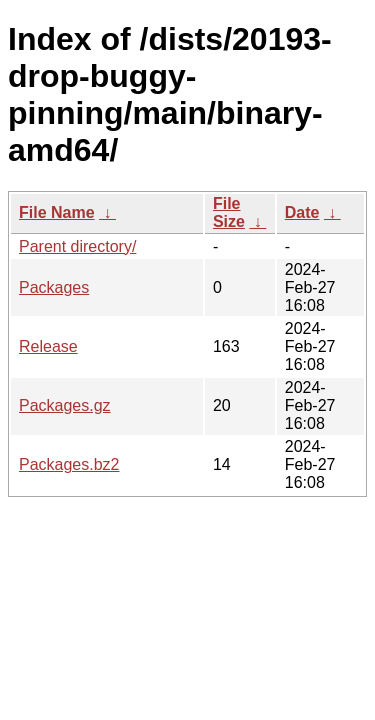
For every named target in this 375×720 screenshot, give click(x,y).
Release (48, 346)
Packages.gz (65, 405)
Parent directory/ (77, 246)
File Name (57, 212)
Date (302, 212)
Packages (54, 287)
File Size (229, 212)
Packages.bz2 (69, 464)
